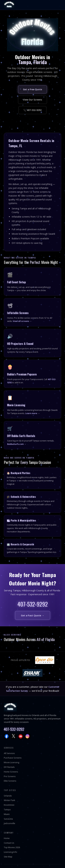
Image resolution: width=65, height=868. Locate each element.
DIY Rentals (9, 767)
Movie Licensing (11, 762)
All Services (9, 753)
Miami (7, 814)
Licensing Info (10, 852)
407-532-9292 (33, 604)
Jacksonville (10, 823)
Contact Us (9, 843)
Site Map (8, 857)
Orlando (8, 796)
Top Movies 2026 (12, 847)
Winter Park (10, 800)
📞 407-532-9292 (32, 110)
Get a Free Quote (32, 89)
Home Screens (11, 772)
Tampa (7, 809)
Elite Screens (10, 781)
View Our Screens (32, 100)
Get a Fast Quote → (33, 615)
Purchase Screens (13, 758)
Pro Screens (10, 776)
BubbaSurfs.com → (17, 444)
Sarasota (8, 819)
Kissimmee (9, 805)
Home (7, 838)
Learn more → (33, 413)
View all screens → (22, 321)
